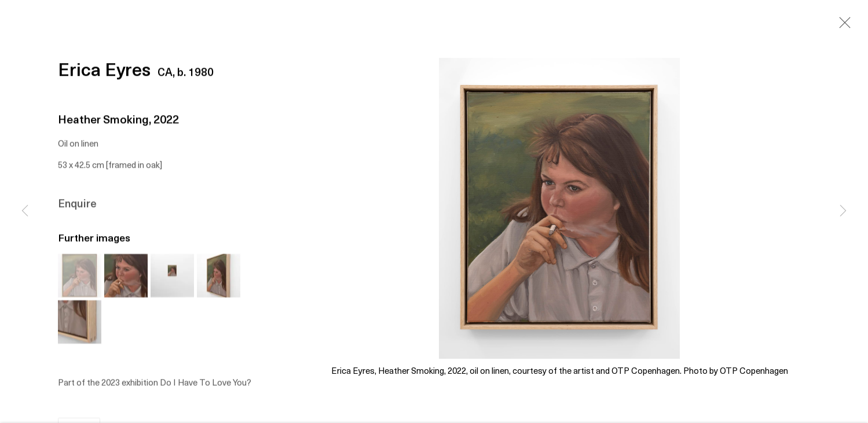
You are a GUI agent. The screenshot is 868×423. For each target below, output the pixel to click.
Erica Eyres (104, 73)
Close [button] (842, 26)
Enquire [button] (77, 205)
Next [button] (843, 212)
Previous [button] (25, 212)
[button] (80, 277)
